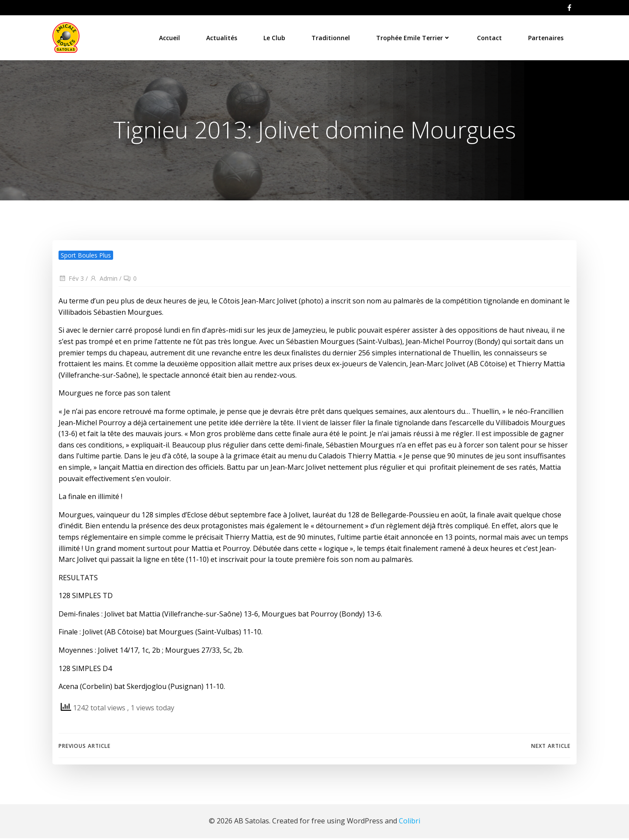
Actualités (222, 37)
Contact (490, 37)
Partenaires (546, 37)
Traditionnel (331, 37)
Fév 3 (71, 281)
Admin (104, 281)
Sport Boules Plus (86, 257)
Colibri (410, 823)
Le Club (275, 37)
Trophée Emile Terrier (414, 37)
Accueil (170, 37)
